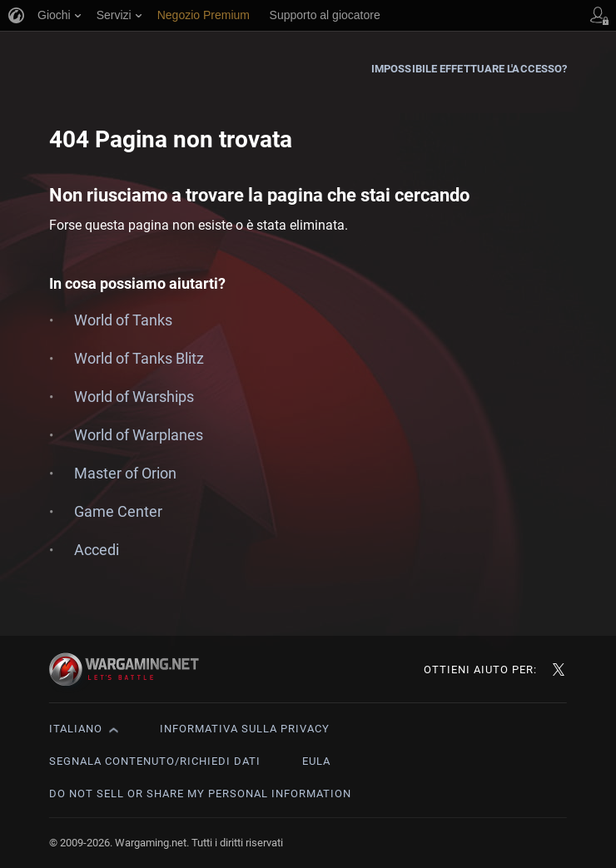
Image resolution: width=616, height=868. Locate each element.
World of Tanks (123, 320)
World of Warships (134, 397)
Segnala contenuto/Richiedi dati (155, 761)
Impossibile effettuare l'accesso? (469, 69)
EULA (316, 761)
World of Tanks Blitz (139, 358)
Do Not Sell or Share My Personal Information (200, 794)
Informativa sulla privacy (245, 729)
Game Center (118, 511)
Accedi (97, 550)
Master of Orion (125, 473)
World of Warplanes (139, 435)
